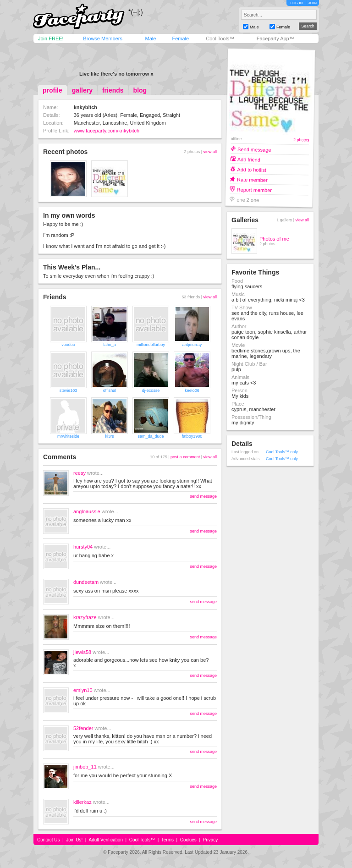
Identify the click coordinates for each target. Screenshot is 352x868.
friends (113, 90)
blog (140, 90)
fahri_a (110, 345)
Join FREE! (51, 38)
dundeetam (86, 582)
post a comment (185, 457)
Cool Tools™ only (282, 452)
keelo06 (192, 390)
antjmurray (192, 345)
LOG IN (296, 3)
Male (150, 38)
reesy (80, 473)
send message (203, 496)
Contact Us (48, 840)
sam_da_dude (151, 436)
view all (210, 152)
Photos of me (274, 239)
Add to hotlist (252, 169)
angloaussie (87, 511)
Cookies (188, 840)
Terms (168, 840)
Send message (254, 149)
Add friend (249, 159)
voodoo (68, 345)
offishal (110, 390)
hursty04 (83, 547)
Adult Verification (106, 840)
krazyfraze (85, 617)
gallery (82, 90)
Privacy (211, 840)
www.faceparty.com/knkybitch (107, 131)
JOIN (313, 3)
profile (52, 90)
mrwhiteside (68, 436)
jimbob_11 (85, 767)
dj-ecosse (151, 390)
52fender (83, 728)
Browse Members (103, 38)
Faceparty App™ (275, 38)
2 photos (301, 140)
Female (180, 38)
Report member (255, 190)
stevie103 (69, 390)
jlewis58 (82, 652)
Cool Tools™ (220, 38)
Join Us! (74, 840)
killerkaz (82, 802)
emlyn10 (83, 690)
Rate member (252, 179)
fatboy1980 (192, 436)
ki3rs (109, 436)
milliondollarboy (151, 345)
